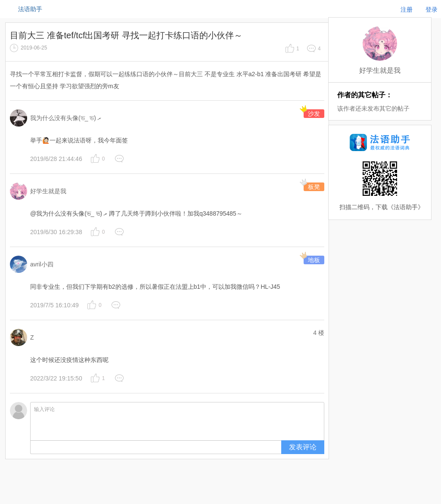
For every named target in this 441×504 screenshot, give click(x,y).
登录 (432, 9)
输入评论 (177, 421)
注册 (407, 9)
